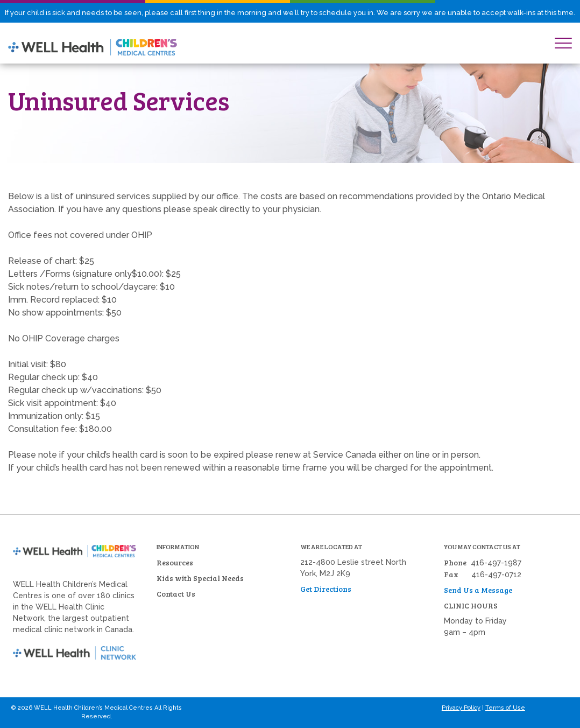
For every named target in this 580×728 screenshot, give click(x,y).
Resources (175, 562)
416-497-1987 (496, 563)
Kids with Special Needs (200, 578)
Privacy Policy (461, 708)
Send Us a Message (478, 590)
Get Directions (326, 589)
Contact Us (176, 594)
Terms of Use (505, 708)
